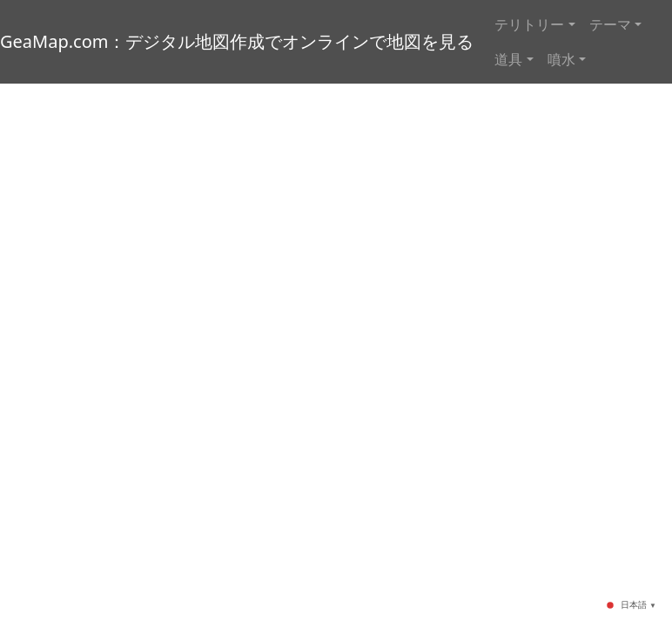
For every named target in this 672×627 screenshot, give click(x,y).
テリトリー (529, 24)
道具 (508, 59)
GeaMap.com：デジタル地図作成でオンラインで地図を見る (237, 41)
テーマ (610, 24)
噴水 (561, 59)
